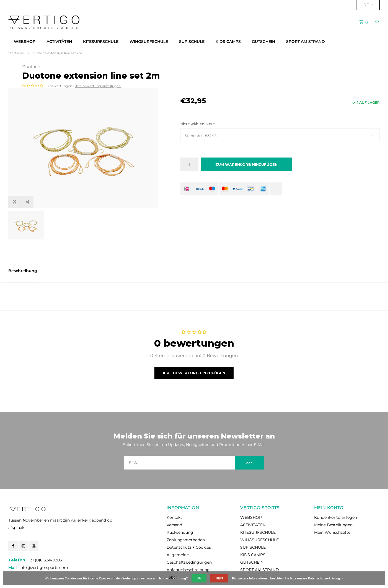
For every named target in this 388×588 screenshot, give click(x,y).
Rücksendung (180, 508)
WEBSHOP (25, 42)
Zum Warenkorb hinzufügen (246, 164)
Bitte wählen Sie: (197, 124)
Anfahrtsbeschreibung (188, 545)
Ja (199, 578)
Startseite (16, 53)
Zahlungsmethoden (186, 515)
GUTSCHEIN (263, 42)
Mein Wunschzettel (333, 508)
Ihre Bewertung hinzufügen (194, 348)
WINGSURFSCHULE (149, 42)
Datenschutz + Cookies (189, 523)
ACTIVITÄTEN (59, 42)
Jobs (171, 553)
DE (368, 5)
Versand (174, 501)
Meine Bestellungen (333, 501)
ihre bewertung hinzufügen (256, 86)
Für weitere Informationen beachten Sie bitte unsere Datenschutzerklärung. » (288, 578)
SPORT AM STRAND (306, 42)
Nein (219, 578)
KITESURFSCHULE (101, 42)
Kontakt (174, 493)
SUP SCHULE (192, 42)
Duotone (189, 67)
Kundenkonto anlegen (336, 493)
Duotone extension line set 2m (57, 53)
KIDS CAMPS (228, 42)
